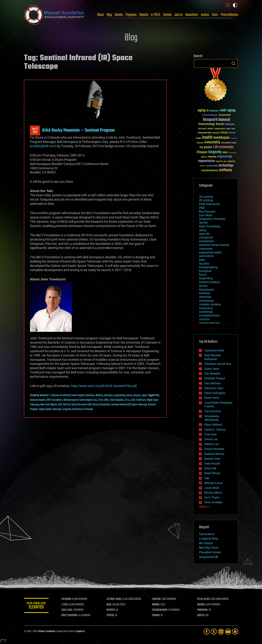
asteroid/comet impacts (74, 395)
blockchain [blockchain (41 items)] (230, 124)
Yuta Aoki (210, 434)
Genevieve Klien (214, 350)
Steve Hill (210, 468)
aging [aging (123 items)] (202, 110)
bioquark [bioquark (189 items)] (210, 120)
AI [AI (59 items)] (208, 111)
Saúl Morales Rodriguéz (213, 357)
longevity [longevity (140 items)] (215, 152)
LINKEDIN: (157, 599)
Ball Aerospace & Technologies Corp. (80, 400)
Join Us (178, 15)
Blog (109, 15)
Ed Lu (127, 400)
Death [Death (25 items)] (233, 129)
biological (205, 271)
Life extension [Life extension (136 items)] (223, 147)
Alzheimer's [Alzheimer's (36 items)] (215, 111)
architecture (206, 241)
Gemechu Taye (214, 388)
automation (206, 256)
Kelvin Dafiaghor (215, 393)
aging (203, 230)
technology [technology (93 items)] (226, 166)
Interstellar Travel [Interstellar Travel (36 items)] (229, 143)
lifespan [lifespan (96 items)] (202, 152)
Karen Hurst (212, 398)
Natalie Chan (212, 459)
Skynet (203, 223)
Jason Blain (212, 488)
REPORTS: (111, 610)
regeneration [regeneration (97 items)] (206, 161)
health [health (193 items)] (207, 138)
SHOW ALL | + (204, 507)
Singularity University (212, 219)
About (101, 15)
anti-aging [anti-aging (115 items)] (228, 110)
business (90, 395)
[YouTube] (228, 632)
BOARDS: (201, 605)
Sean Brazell (212, 464)
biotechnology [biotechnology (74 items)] (207, 124)
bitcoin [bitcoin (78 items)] (220, 124)
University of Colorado (83, 409)
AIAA (157, 395)
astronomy (206, 249)
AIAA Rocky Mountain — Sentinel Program (78, 130)
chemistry (205, 297)
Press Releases (229, 15)
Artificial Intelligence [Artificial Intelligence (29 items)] (210, 115)
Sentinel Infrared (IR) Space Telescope (129, 405)
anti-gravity (206, 237)
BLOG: (109, 605)
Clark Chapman (117, 400)
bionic (203, 275)
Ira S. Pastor (212, 497)
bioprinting (206, 278)
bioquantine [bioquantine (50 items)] (225, 115)
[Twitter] (214, 632)
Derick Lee (211, 439)
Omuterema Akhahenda (212, 418)
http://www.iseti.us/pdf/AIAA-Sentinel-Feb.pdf (104, 386)
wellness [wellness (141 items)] (226, 170)
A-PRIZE (156, 15)
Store (215, 15)
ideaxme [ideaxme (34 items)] (200, 143)
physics (137, 395)
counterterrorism (209, 315)
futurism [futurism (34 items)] (232, 133)
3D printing (206, 197)
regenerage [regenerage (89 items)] (225, 157)
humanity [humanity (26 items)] (234, 138)
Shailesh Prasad (215, 378)
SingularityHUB (209, 557)
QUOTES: (201, 615)
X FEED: (65, 605)
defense (99, 395)
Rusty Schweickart (101, 405)
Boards (119, 15)
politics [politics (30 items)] (204, 157)
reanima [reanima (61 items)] (212, 157)
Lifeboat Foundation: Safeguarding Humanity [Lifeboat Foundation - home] (54, 15)
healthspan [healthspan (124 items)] (221, 138)
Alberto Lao (212, 444)
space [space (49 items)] (203, 166)
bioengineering (208, 267)
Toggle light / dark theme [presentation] (235, 5)
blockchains (207, 290)
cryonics (204, 319)
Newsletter (192, 15)
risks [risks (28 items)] (225, 161)
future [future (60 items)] (224, 133)
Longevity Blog (208, 539)
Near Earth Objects (49, 405)
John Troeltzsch (138, 400)
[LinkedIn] (221, 632)
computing (206, 308)
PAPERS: (111, 615)
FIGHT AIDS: (67, 610)
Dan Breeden (212, 374)
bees (202, 260)
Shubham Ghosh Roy (218, 364)
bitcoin (203, 286)
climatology (206, 301)
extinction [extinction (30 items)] (216, 133)
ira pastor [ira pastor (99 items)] (206, 147)
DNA (202, 208)
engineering (120, 395)
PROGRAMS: (203, 610)
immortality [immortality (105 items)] (212, 142)
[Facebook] (207, 632)
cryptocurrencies (209, 323)
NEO (60, 405)
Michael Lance (214, 483)
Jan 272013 (35, 131)
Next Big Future (209, 548)
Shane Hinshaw (214, 449)
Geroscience (207, 534)
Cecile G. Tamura (215, 430)
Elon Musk (206, 215)
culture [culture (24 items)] (228, 129)
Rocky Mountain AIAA (81, 405)
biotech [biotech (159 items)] (224, 120)
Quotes (205, 15)
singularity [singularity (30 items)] (231, 162)
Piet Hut (67, 405)
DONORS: (156, 605)
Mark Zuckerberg (210, 226)
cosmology (206, 312)
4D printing (206, 200)
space (144, 395)
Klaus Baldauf (213, 425)
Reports (144, 15)
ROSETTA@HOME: (70, 615)
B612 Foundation (55, 400)
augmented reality (210, 252)
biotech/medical (209, 282)
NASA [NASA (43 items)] (225, 153)
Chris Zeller (104, 400)
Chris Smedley (213, 502)
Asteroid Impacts (38, 400)
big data (204, 264)
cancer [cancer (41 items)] (210, 129)
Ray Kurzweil (207, 212)
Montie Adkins (213, 493)
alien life (204, 234)
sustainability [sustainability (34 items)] (212, 166)
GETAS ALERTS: (204, 599)
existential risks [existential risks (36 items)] (205, 133)
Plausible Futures (210, 552)
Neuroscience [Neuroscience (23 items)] (232, 153)
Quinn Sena (212, 369)
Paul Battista (212, 383)
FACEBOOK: (67, 599)
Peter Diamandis (209, 204)
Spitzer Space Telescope (50, 409)
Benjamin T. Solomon (50, 395)
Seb (207, 478)
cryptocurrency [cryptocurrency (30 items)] (220, 129)
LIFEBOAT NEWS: (114, 599)
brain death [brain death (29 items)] (202, 129)
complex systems (210, 304)
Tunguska (67, 409)
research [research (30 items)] (219, 162)
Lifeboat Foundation (47, 631)
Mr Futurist (206, 543)
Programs (131, 15)
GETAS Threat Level (36, 606)
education (109, 395)
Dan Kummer (213, 411)
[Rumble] (235, 632)
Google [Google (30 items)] (199, 138)
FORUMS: (156, 615)
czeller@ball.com (43, 146)
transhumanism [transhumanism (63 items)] (210, 170)
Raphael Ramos (214, 454)
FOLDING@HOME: (160, 610)
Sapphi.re (80, 631)
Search (233, 63)
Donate (167, 15)
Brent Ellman (212, 473)
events (129, 395)
